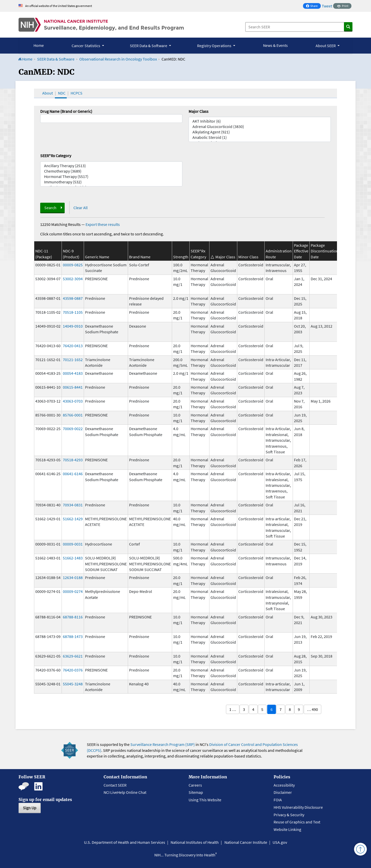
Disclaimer (283, 792)
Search (50, 208)
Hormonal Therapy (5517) (111, 177)
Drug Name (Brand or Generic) (66, 111)
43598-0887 (73, 298)
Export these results (103, 224)
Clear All (81, 208)
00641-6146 (73, 474)
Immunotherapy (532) (111, 182)
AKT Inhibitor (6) (260, 121)
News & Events (275, 45)
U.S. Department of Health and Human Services (125, 842)
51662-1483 (73, 558)
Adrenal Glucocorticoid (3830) (260, 127)
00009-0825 (73, 265)
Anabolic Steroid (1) (260, 137)
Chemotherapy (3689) (111, 171)
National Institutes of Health (195, 842)
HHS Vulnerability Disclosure (298, 807)
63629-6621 (73, 656)
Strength (181, 257)
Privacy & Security (289, 815)
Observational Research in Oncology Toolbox (118, 59)
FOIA (278, 800)
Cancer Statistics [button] (86, 46)
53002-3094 (73, 279)
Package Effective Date (301, 251)
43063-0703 (73, 401)
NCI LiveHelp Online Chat (125, 792)
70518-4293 (73, 460)
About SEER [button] (326, 46)
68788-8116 (73, 617)
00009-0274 (73, 591)
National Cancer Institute (246, 842)
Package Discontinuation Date (325, 251)
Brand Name (140, 257)
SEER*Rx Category (56, 156)
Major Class (199, 111)
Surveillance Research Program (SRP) (163, 744)
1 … (233, 709)
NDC (62, 93)
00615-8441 (73, 387)
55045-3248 (73, 684)
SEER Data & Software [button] (149, 46)
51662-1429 (73, 519)
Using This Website (205, 800)
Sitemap (196, 792)
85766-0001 (73, 415)
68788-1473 (73, 636)
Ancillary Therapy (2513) (111, 166)
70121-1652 (73, 360)
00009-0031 (73, 544)
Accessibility (284, 785)
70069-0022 (73, 429)
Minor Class (248, 257)
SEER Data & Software (56, 59)
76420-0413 (73, 346)
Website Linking (287, 829)
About (48, 93)
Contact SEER (115, 785)
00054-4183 (73, 373)
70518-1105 (73, 312)
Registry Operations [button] (215, 46)
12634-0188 (73, 577)
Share (313, 6)
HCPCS (77, 93)
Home (39, 45)
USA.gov (280, 842)
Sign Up (30, 808)
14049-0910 (73, 326)
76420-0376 (73, 670)
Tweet (327, 6)
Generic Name (97, 257)
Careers (195, 785)
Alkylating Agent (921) (260, 132)
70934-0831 (73, 505)
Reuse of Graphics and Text (297, 822)
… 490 (313, 709)
